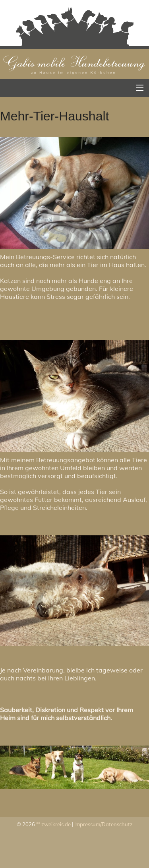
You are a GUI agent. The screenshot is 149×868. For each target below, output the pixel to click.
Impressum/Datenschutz (104, 824)
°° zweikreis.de (53, 824)
